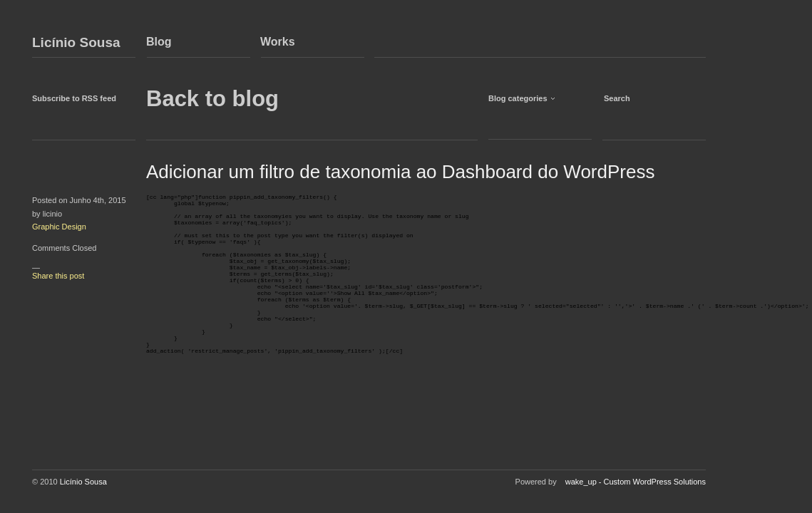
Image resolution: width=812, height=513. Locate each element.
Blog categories (518, 98)
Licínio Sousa (76, 43)
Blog (159, 42)
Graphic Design (59, 227)
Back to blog (212, 99)
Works (278, 42)
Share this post (58, 276)
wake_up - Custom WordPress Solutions (636, 482)
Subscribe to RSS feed (74, 98)
